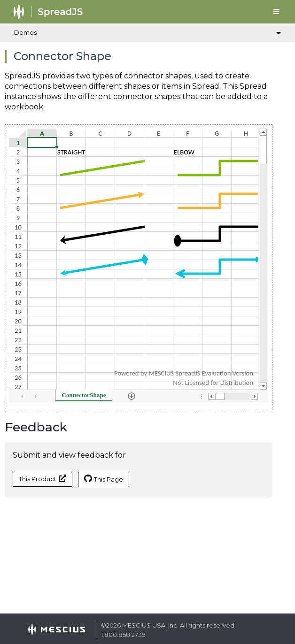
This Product (43, 479)
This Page (104, 479)
